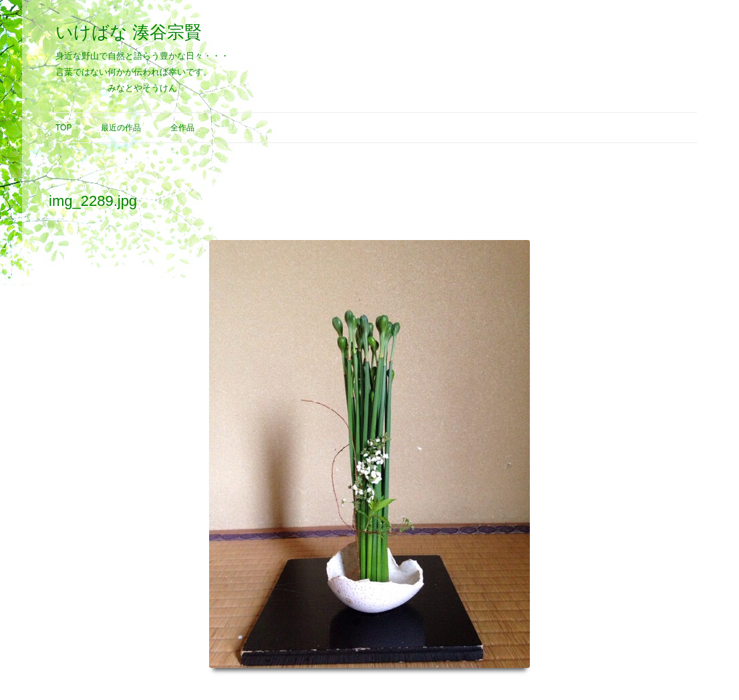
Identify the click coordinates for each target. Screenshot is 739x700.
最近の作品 (121, 128)
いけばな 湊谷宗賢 (129, 32)
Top (63, 128)
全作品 (182, 128)
